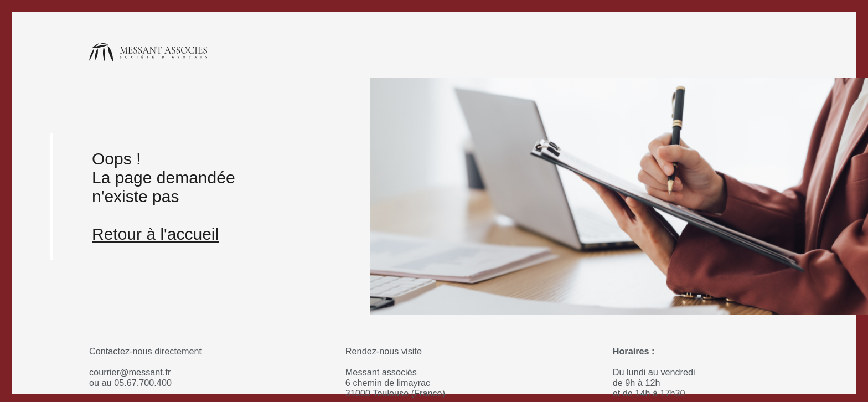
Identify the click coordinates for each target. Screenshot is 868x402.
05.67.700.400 (143, 383)
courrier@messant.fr (130, 372)
